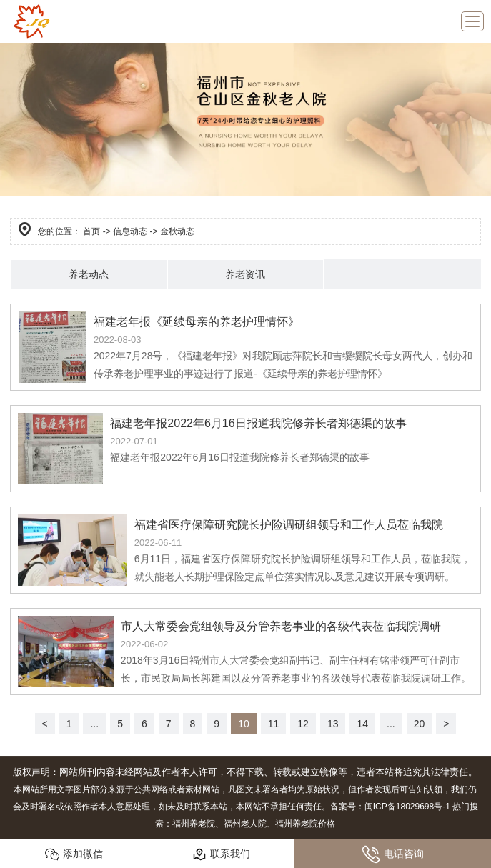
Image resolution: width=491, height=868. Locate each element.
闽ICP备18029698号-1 (407, 807)
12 (303, 724)
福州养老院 (194, 824)
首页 (91, 231)
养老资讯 (245, 274)
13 (333, 724)
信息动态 (130, 231)
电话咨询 (393, 854)
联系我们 (221, 854)
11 (274, 724)
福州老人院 (245, 824)
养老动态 (89, 274)
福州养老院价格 (305, 824)
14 (362, 724)
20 (420, 724)
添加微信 (74, 854)
